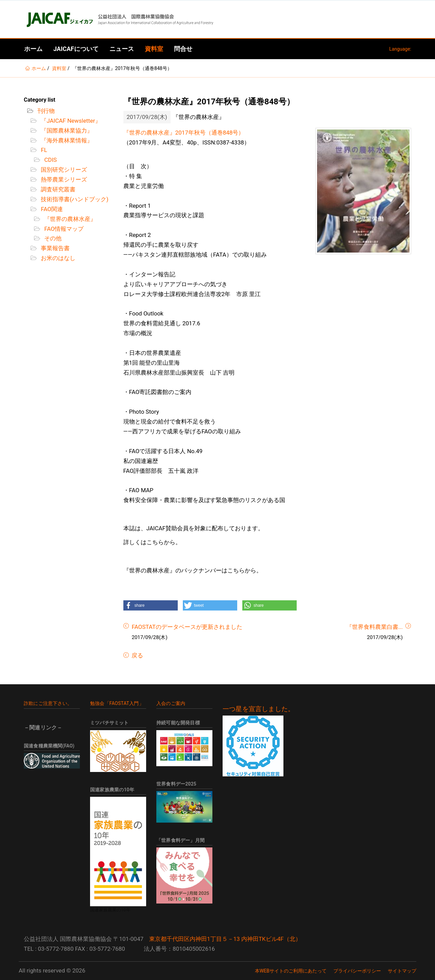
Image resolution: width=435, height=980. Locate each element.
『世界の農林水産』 (69, 219)
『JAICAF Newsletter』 (70, 121)
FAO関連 (51, 209)
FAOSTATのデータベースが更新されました (187, 627)
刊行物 (45, 111)
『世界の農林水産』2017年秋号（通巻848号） (184, 133)
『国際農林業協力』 (66, 131)
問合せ (183, 49)
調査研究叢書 (57, 189)
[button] (151, 605)
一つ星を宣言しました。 (258, 709)
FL (43, 150)
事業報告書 (55, 248)
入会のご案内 (171, 703)
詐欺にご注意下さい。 (48, 703)
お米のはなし (57, 258)
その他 (52, 238)
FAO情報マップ (63, 229)
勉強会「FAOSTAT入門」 (117, 703)
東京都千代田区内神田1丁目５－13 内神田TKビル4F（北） (225, 939)
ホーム (33, 49)
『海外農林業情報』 (66, 140)
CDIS (50, 160)
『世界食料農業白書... (375, 627)
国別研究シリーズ (63, 170)
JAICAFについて (76, 49)
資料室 (154, 49)
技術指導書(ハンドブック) (74, 199)
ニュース (122, 49)
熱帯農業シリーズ (63, 179)
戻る (137, 655)
